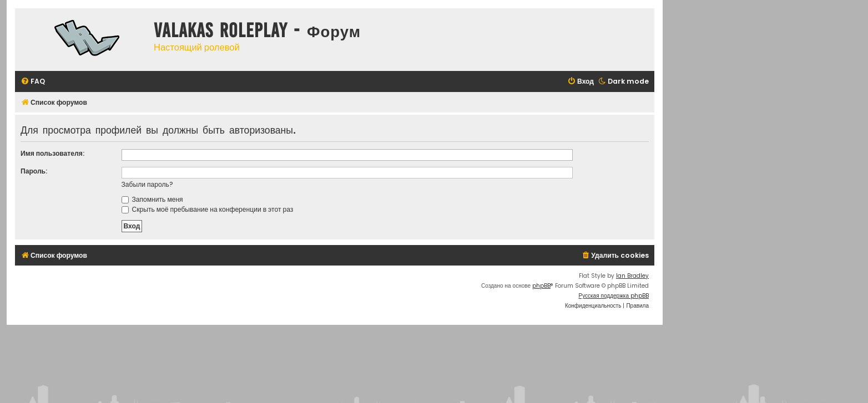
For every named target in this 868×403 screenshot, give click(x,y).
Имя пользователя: (52, 153)
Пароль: (34, 171)
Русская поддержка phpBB (614, 296)
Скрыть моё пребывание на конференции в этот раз (208, 209)
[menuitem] (33, 82)
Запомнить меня (152, 199)
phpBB (541, 286)
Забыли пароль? (147, 184)
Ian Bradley (632, 276)
